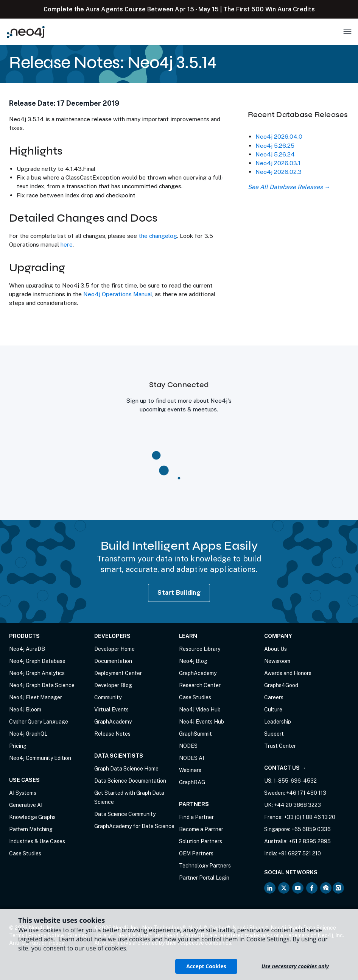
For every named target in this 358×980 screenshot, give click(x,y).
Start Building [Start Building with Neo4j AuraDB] (179, 593)
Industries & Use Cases (37, 841)
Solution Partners (201, 841)
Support (274, 734)
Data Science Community (125, 814)
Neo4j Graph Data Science (42, 685)
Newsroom (277, 661)
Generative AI (26, 805)
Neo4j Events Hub (202, 722)
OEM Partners (196, 853)
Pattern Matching (31, 829)
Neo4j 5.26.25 (275, 145)
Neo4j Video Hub (200, 710)
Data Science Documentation (130, 781)
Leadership (278, 722)
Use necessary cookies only (295, 966)
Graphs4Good (281, 685)
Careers (274, 697)
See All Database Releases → (289, 187)
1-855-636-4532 (295, 781)
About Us (276, 649)
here (67, 244)
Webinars (190, 770)
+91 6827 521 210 (300, 853)
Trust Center (280, 746)
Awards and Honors (288, 673)
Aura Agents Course (116, 9)
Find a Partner (196, 817)
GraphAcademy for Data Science (134, 826)
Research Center (200, 685)
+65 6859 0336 (311, 829)
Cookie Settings (268, 939)
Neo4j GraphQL (28, 734)
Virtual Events (111, 710)
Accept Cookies (206, 966)
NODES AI (191, 758)
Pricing (18, 746)
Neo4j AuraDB (27, 649)
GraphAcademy (113, 722)
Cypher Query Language (39, 722)
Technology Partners (205, 866)
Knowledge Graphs (32, 817)
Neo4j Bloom (25, 710)
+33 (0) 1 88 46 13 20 (310, 817)
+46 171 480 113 (306, 793)
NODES (188, 746)
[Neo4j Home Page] (26, 32)
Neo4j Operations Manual (118, 294)
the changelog (158, 236)
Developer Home (114, 649)
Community (108, 697)
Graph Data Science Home (126, 769)
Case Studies (25, 853)
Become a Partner (201, 829)
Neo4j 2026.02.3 (279, 172)
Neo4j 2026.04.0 (279, 136)
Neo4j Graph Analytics (37, 673)
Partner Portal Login (204, 878)
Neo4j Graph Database (37, 661)
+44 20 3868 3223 (297, 805)
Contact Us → (285, 768)
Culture (273, 710)
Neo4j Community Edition (40, 758)
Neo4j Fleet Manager (36, 697)
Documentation (113, 661)
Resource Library (200, 649)
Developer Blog (113, 685)
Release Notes (112, 734)
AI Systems (23, 793)
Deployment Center (118, 673)
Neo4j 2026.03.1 (278, 163)
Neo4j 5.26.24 (275, 154)
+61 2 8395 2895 (310, 841)
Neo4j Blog (193, 661)
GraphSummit (195, 734)
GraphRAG (192, 782)
